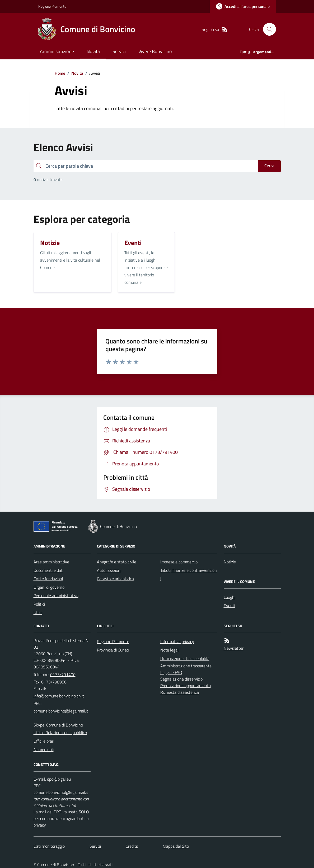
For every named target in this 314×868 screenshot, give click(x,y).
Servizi (119, 51)
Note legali (170, 650)
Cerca (269, 166)
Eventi (229, 606)
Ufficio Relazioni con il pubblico (60, 733)
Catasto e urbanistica (115, 579)
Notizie (230, 562)
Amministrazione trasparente (186, 666)
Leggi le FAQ (171, 672)
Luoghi (229, 597)
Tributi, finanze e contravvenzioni (189, 574)
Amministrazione (57, 51)
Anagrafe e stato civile (117, 562)
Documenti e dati (48, 570)
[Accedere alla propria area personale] (243, 6)
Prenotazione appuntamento (186, 686)
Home (60, 73)
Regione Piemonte (52, 6)
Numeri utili (44, 749)
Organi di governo (49, 587)
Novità (93, 51)
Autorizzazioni (109, 570)
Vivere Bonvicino (155, 51)
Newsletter (234, 648)
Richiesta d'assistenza (180, 692)
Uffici (38, 612)
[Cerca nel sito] (267, 29)
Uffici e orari (44, 741)
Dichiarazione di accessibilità (185, 658)
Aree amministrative (51, 562)
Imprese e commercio (179, 562)
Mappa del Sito (176, 846)
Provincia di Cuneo (113, 650)
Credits (132, 846)
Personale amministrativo (56, 596)
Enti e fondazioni (48, 579)
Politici (39, 604)
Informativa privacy (177, 641)
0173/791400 (63, 674)
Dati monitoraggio (49, 846)
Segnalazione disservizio (181, 679)
